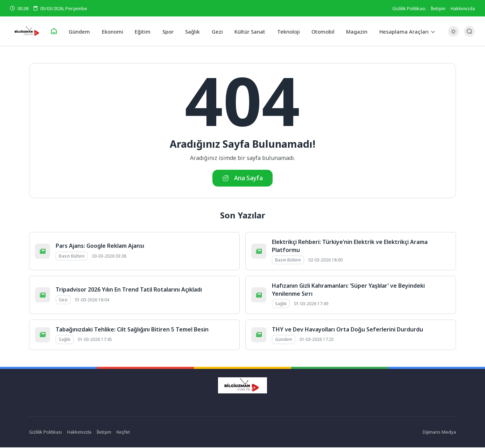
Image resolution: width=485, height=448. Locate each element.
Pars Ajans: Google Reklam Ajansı (100, 247)
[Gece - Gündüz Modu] (453, 35)
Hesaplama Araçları (398, 31)
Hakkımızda (463, 8)
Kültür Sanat (248, 31)
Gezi (217, 31)
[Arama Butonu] (469, 31)
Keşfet (124, 433)
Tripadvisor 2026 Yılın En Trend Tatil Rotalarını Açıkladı (129, 290)
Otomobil (319, 31)
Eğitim (145, 31)
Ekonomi (116, 31)
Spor (169, 31)
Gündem (84, 31)
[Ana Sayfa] (59, 31)
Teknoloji (286, 31)
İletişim (438, 8)
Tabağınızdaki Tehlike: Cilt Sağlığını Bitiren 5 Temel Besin (132, 330)
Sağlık (193, 31)
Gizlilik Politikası (409, 8)
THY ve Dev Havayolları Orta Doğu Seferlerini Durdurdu (347, 330)
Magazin (352, 31)
